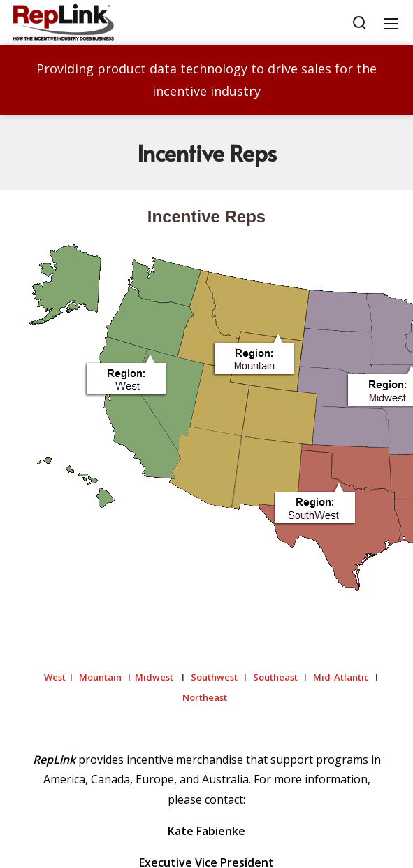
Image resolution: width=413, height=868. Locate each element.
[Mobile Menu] (391, 22)
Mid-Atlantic (341, 677)
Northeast (206, 697)
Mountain (100, 677)
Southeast (275, 677)
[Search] (359, 22)
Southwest (214, 677)
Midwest (154, 677)
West (55, 677)
